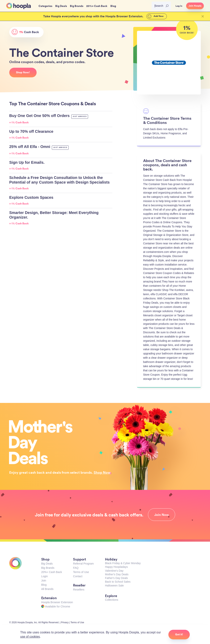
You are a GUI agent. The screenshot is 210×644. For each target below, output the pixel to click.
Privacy (65, 622)
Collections (112, 600)
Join (44, 581)
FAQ (76, 568)
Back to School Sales (118, 582)
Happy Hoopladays (116, 567)
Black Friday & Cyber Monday (123, 563)
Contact (78, 576)
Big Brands (48, 568)
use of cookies (30, 637)
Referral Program (83, 564)
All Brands (47, 589)
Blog (44, 585)
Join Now (162, 515)
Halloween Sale (114, 586)
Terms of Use (81, 572)
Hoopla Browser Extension (57, 602)
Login (45, 576)
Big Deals (47, 564)
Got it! (179, 634)
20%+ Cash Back (52, 572)
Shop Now (102, 472)
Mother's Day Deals (117, 574)
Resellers (79, 590)
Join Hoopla (195, 6)
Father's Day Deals (116, 578)
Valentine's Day (114, 571)
